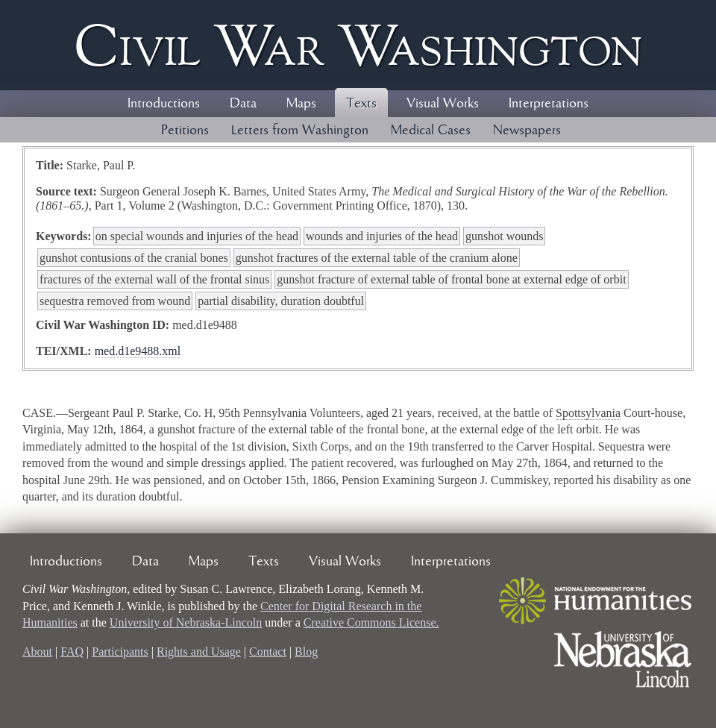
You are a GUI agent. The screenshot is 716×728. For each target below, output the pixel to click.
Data (243, 104)
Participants (120, 652)
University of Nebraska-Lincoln (186, 622)
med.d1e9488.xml (138, 351)
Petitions (185, 131)
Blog (306, 652)
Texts (361, 104)
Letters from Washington (300, 131)
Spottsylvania (588, 413)
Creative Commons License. (371, 622)
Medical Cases (431, 131)
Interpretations (549, 104)
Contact (268, 652)
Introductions (164, 104)
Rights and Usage (199, 652)
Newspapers (527, 131)
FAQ (72, 652)
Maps (301, 104)
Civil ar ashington (358, 45)
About (37, 652)
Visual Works (443, 104)
